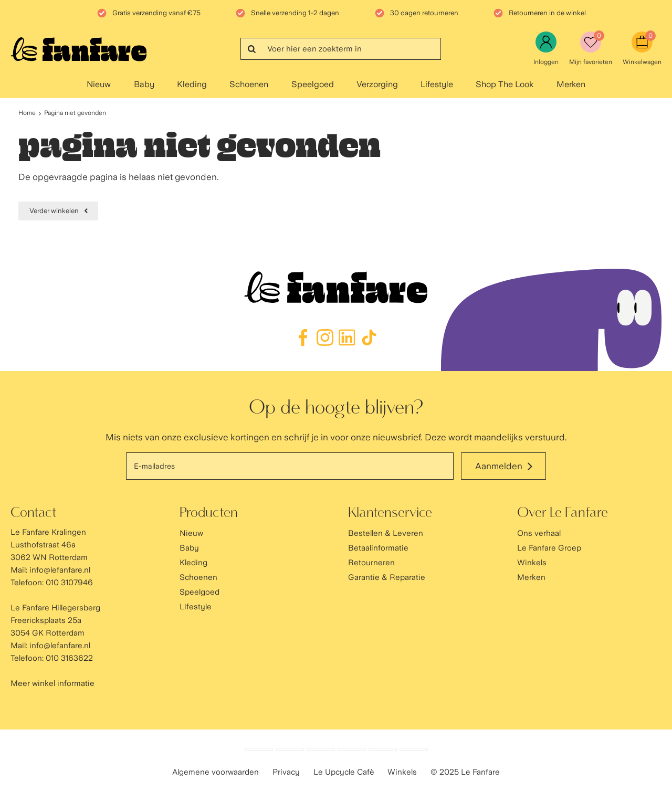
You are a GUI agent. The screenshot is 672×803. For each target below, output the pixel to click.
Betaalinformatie (378, 548)
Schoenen (249, 84)
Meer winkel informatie (52, 683)
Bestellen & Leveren (386, 533)
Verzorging (377, 84)
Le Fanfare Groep (549, 548)
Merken (571, 84)
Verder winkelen (54, 211)
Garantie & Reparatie (387, 577)
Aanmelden (499, 466)
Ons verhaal (539, 533)
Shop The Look (505, 84)
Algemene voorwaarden (216, 772)
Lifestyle (437, 84)
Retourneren (371, 563)
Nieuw (99, 84)
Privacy (286, 772)
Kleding (192, 84)
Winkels (532, 563)
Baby (144, 84)
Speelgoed (313, 84)
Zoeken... (251, 49)
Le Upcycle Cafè (344, 772)
